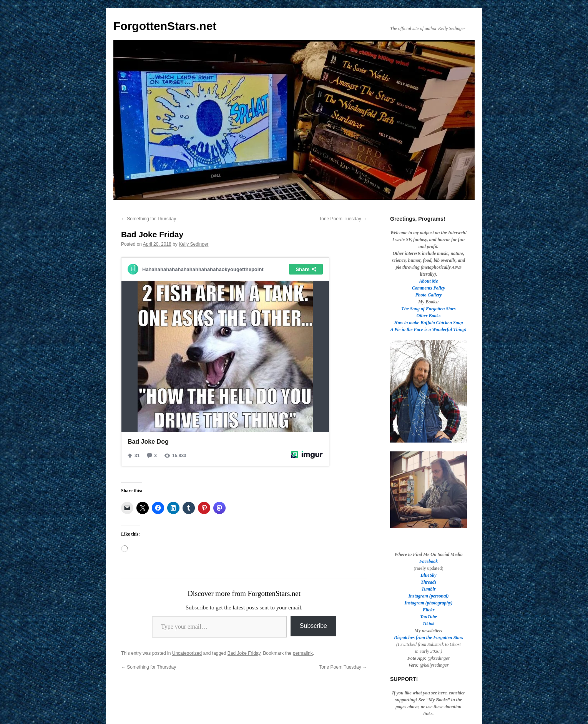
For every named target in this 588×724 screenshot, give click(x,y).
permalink (303, 653)
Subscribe (313, 626)
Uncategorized (187, 653)
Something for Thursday (149, 219)
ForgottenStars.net (165, 26)
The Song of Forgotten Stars (428, 309)
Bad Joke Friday (244, 653)
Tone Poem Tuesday (343, 219)
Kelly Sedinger (194, 244)
